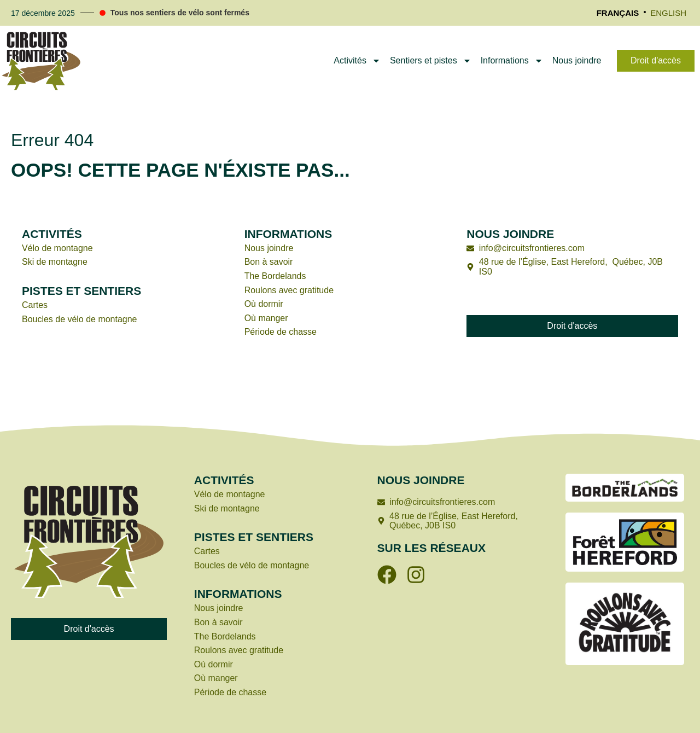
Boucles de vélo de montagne (80, 319)
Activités (357, 61)
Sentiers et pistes (431, 61)
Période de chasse (281, 332)
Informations (512, 61)
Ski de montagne (55, 262)
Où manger (266, 318)
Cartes (35, 305)
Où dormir (264, 304)
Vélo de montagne (57, 248)
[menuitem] (618, 13)
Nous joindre (577, 60)
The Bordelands (275, 276)
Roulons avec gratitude (290, 290)
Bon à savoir (269, 262)
